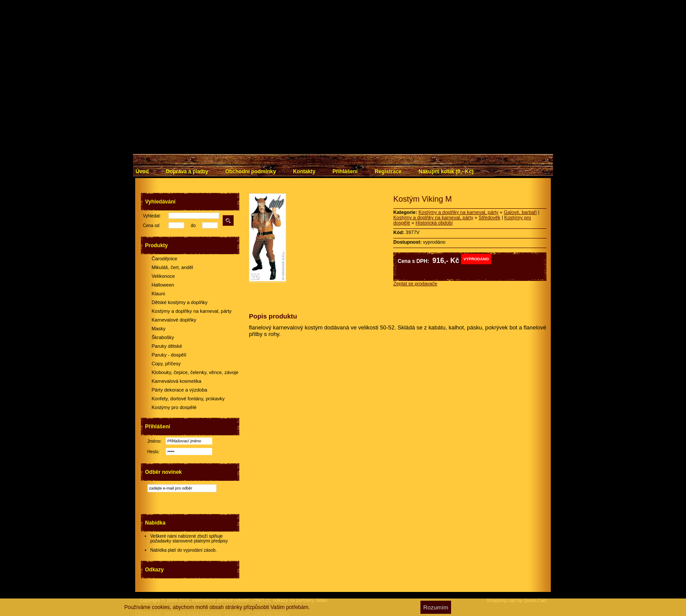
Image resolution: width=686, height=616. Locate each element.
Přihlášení (345, 171)
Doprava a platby (187, 171)
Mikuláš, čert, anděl (173, 267)
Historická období (434, 223)
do (193, 226)
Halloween (163, 285)
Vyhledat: (152, 216)
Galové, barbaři (520, 212)
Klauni (159, 294)
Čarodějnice (165, 259)
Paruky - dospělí (169, 355)
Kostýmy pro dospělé (174, 407)
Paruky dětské (167, 346)
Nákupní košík (446, 171)
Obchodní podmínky (251, 171)
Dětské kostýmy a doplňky (180, 302)
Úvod (142, 171)
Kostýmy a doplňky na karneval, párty (192, 311)
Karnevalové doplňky (174, 320)
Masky (159, 329)
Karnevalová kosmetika (177, 381)
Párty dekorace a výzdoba (180, 390)
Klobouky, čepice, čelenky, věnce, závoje (195, 372)
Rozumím (436, 607)
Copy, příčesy (166, 364)
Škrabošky (163, 337)
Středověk (490, 217)
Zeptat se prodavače (415, 283)
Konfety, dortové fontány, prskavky (188, 399)
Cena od (151, 226)
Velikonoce (163, 276)
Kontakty (304, 171)
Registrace (388, 171)
